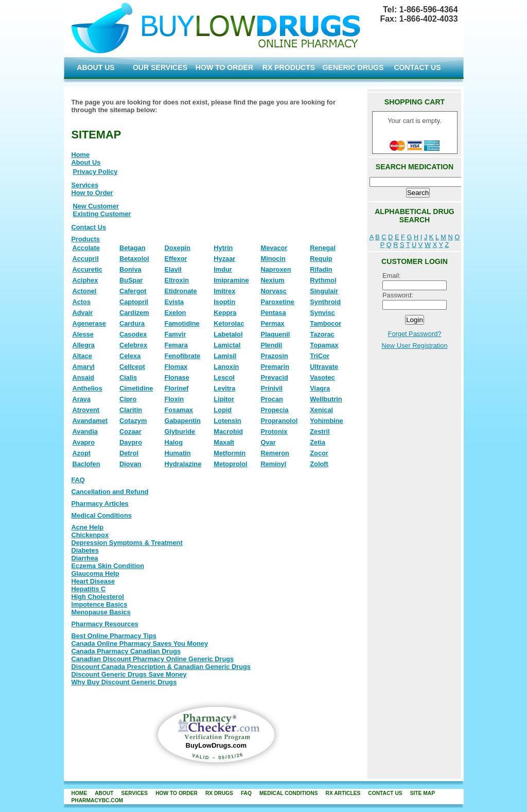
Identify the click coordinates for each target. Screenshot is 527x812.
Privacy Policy (95, 172)
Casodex (133, 334)
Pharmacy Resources (105, 624)
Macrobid (228, 431)
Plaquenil (275, 334)
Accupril (86, 259)
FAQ (78, 480)
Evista (174, 302)
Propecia (274, 410)
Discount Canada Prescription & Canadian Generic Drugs (161, 667)
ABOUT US (96, 67)
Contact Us (89, 227)
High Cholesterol (98, 597)
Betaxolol (134, 259)
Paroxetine (277, 302)
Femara (176, 345)
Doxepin (177, 248)
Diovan (130, 464)
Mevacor (274, 248)
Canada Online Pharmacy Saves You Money (140, 643)
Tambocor (326, 323)
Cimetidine (136, 388)
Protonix (274, 431)
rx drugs (219, 793)
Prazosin (274, 356)
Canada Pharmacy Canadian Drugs (126, 651)
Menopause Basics (101, 612)
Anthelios (87, 388)
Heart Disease (93, 581)
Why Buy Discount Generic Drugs (124, 682)
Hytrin (223, 248)
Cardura (132, 323)
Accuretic (87, 269)
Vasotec (322, 377)
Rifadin (321, 269)
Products (86, 239)
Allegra (84, 345)
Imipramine (231, 280)
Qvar (268, 442)
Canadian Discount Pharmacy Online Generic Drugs (153, 659)
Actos (82, 302)
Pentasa (273, 313)
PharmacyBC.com (98, 800)
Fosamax (178, 410)
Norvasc (274, 291)
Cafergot (133, 291)
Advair (83, 313)
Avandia (85, 431)
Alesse (83, 334)
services (135, 793)
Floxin (174, 399)
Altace (82, 356)
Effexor (175, 259)
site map (423, 793)
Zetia (318, 442)
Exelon (175, 313)
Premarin (275, 367)
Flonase (177, 377)
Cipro (128, 399)
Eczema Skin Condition (108, 566)
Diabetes (85, 550)
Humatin (177, 453)
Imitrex (224, 291)
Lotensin (227, 421)
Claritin (131, 410)
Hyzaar (224, 259)
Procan (271, 399)
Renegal (323, 248)
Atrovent (86, 410)
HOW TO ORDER (224, 67)
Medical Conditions (102, 515)
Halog (173, 442)
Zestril (320, 431)
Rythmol (323, 280)
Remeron (275, 453)
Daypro (131, 442)
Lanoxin (226, 367)
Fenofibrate (182, 356)
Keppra (225, 313)
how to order (177, 793)
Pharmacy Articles (100, 504)
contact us (385, 793)
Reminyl (273, 464)
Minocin (273, 259)
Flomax (176, 367)
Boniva (130, 269)
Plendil (271, 345)
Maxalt (224, 442)
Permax (272, 323)
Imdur (223, 269)
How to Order (92, 193)
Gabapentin (182, 421)
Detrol (129, 453)
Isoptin (224, 302)
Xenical (321, 410)
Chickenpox (90, 535)
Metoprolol (230, 464)
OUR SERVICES (160, 67)
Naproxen (276, 269)
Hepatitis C (89, 589)
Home (81, 155)
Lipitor (224, 399)
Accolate (86, 248)
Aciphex (85, 280)
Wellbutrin (326, 399)
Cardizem (134, 313)
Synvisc (322, 313)
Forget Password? (415, 334)
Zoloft (319, 464)
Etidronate (180, 291)
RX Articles (343, 793)
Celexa (130, 356)
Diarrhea (85, 558)
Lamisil (225, 356)
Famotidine (182, 323)
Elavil (173, 269)
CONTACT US (417, 67)
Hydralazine (183, 464)
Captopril (134, 302)
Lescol (224, 377)
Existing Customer (102, 214)
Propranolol (279, 421)
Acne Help (88, 527)
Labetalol (228, 334)
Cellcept (132, 367)
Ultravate (324, 367)
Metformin (230, 453)
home (80, 793)
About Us (86, 162)
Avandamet (90, 421)
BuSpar (131, 280)
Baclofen (86, 464)
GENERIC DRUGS (353, 67)
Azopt (82, 453)
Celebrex (133, 345)
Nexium (272, 280)
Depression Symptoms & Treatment (127, 543)
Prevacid (274, 377)
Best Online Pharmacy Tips (114, 636)
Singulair (324, 291)
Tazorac (322, 334)
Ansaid (84, 377)
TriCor (320, 356)
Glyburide (180, 431)
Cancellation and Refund (110, 492)
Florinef (176, 388)
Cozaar (130, 431)
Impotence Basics (100, 604)
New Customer (96, 206)
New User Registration (414, 346)
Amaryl (84, 367)
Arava (82, 399)
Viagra (320, 388)
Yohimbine (326, 421)
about (104, 793)
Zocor (319, 453)
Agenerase (89, 323)
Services (85, 185)
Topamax (324, 345)
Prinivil (271, 388)
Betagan (133, 248)
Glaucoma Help (95, 573)
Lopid (223, 410)
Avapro (84, 442)
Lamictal (227, 345)
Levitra (224, 388)
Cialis (128, 377)
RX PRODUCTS (289, 67)
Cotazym (133, 421)
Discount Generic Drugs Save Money (129, 674)
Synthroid (325, 302)
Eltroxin (177, 280)
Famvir (175, 334)
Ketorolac (229, 323)
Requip (321, 259)
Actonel (85, 291)
